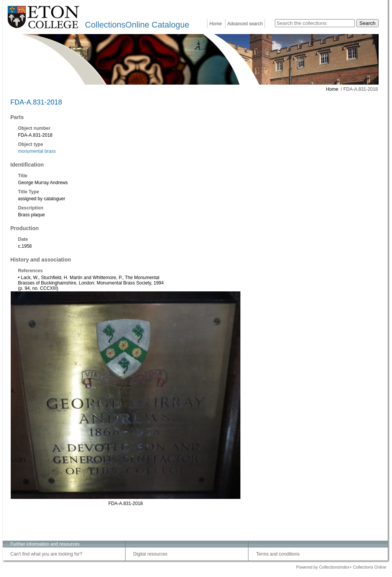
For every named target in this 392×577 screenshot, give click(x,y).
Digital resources (150, 554)
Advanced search (245, 24)
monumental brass (37, 151)
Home (216, 24)
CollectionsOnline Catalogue (137, 25)
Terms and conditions (278, 554)
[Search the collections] (315, 23)
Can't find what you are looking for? (46, 554)
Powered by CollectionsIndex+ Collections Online (341, 567)
